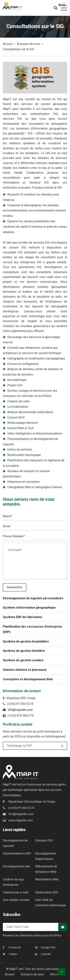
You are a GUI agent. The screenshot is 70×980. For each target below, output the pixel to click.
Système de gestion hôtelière (24, 651)
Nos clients (58, 974)
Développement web (16, 866)
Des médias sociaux (16, 900)
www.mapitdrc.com (21, 820)
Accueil (8, 44)
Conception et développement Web (28, 679)
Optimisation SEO (47, 892)
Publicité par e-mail (15, 892)
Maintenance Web (47, 879)
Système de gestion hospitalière (26, 641)
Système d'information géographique (29, 608)
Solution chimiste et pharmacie (25, 670)
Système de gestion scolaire (23, 660)
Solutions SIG (44, 840)
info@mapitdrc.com (20, 710)
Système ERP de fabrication (22, 617)
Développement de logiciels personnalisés (33, 598)
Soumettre (15, 587)
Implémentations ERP (17, 853)
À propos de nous (29, 44)
